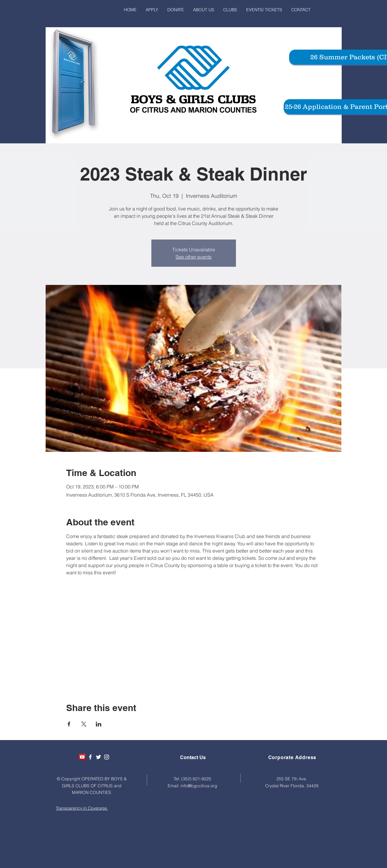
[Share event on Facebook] (69, 724)
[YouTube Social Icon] (82, 757)
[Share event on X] (84, 724)
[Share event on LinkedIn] (99, 724)
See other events (193, 257)
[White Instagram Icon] (107, 757)
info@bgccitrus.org (199, 786)
